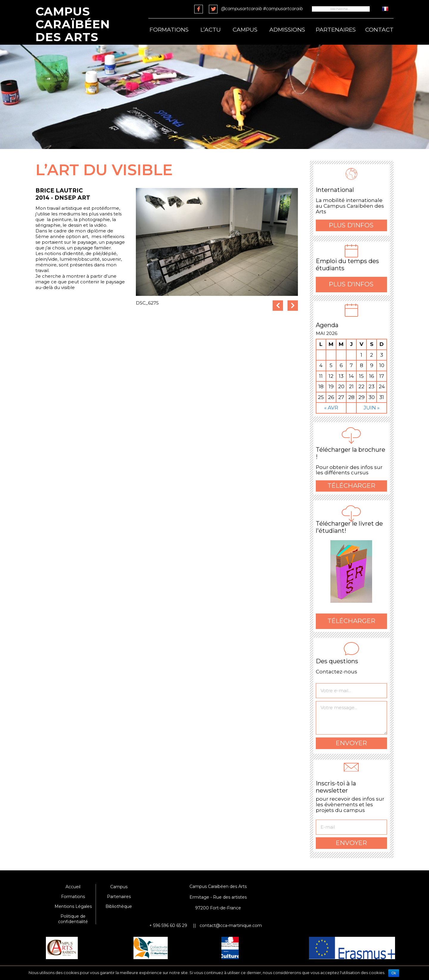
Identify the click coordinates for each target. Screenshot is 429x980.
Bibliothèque (119, 906)
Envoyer (351, 743)
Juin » (372, 408)
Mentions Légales (73, 906)
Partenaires (336, 30)
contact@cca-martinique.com (231, 925)
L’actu (211, 30)
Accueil (73, 887)
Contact (379, 30)
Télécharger (351, 486)
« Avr (331, 408)
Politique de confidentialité (73, 919)
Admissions (287, 30)
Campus (245, 30)
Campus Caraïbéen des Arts (73, 24)
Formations (169, 30)
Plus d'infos (351, 225)
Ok (394, 973)
